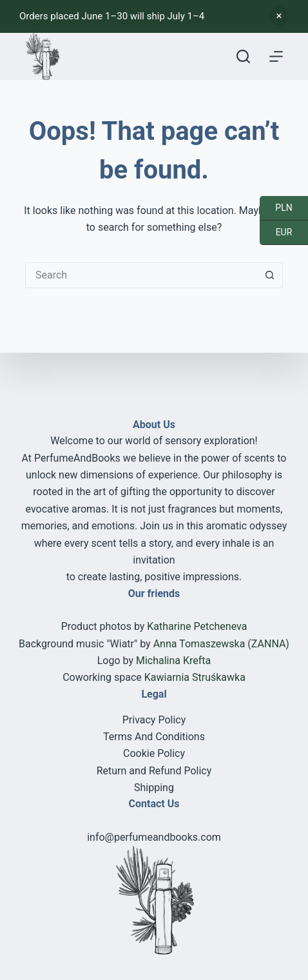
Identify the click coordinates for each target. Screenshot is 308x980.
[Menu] (276, 56)
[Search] (243, 56)
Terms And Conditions (154, 737)
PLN (276, 208)
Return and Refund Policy (154, 771)
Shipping (154, 788)
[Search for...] (141, 275)
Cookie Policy (154, 753)
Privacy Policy (154, 720)
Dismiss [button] (279, 16)
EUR (276, 233)
